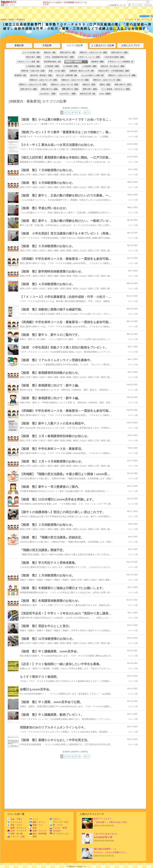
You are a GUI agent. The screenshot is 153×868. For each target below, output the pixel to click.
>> (116, 5)
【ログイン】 (147, 19)
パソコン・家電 (58, 828)
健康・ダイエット (17, 828)
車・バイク (56, 825)
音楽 (33, 828)
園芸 (33, 836)
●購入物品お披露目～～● (105, 849)
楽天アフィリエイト (103, 819)
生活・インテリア (17, 831)
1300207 (145, 16)
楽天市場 (148, 5)
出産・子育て (10, 5)
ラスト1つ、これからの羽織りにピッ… (111, 852)
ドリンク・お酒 (16, 836)
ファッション (15, 822)
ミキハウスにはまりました (106, 834)
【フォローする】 (132, 19)
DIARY (12, 20)
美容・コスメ (15, 825)
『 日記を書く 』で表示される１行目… (111, 822)
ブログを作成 (137, 5)
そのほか (55, 831)
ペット (34, 819)
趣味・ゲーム (37, 822)
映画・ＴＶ (36, 825)
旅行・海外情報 (38, 834)
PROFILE (21, 20)
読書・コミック (38, 831)
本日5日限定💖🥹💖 (103, 837)
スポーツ (55, 819)
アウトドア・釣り (59, 822)
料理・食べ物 (15, 834)
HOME (4, 20)
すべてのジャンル (59, 834)
